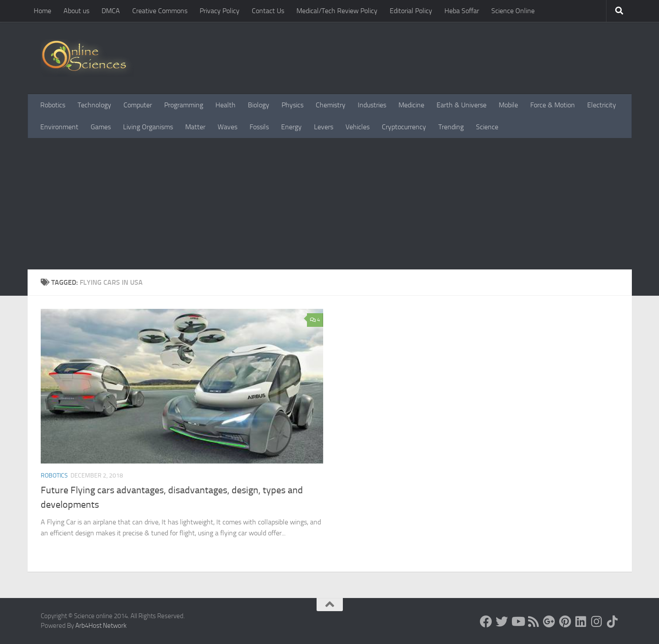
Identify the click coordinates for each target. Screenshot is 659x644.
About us (76, 11)
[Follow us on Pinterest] (565, 622)
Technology (94, 105)
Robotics (53, 105)
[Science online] (486, 622)
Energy (291, 127)
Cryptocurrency (404, 127)
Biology (259, 105)
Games (101, 127)
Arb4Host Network (101, 626)
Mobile (508, 105)
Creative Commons (160, 11)
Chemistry (331, 105)
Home (42, 11)
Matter (195, 127)
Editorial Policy (411, 11)
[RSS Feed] (533, 622)
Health (226, 105)
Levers (324, 127)
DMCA (111, 11)
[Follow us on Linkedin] (581, 622)
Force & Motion (553, 105)
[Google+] (549, 622)
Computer (138, 105)
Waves (227, 127)
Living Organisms (148, 127)
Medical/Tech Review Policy (337, 11)
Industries (372, 105)
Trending (451, 127)
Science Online (513, 11)
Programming (184, 105)
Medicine (411, 105)
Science (487, 127)
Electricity (602, 105)
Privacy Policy (220, 11)
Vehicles (358, 127)
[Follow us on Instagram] (596, 622)
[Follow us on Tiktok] (612, 622)
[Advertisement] (330, 204)
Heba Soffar (462, 11)
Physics (292, 105)
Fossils (259, 127)
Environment (59, 127)
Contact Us (268, 11)
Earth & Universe (462, 105)
